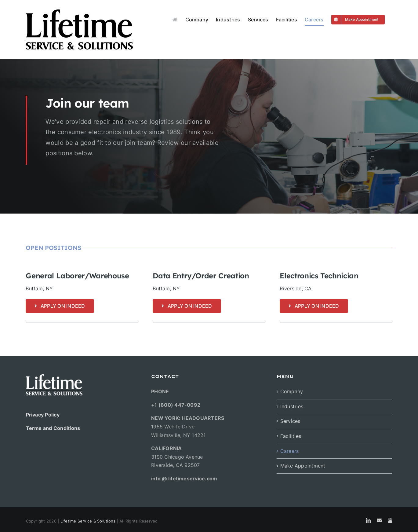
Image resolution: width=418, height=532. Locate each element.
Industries (292, 406)
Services (290, 421)
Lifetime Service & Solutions (88, 521)
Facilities (291, 436)
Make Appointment (303, 466)
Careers (290, 451)
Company (292, 391)
